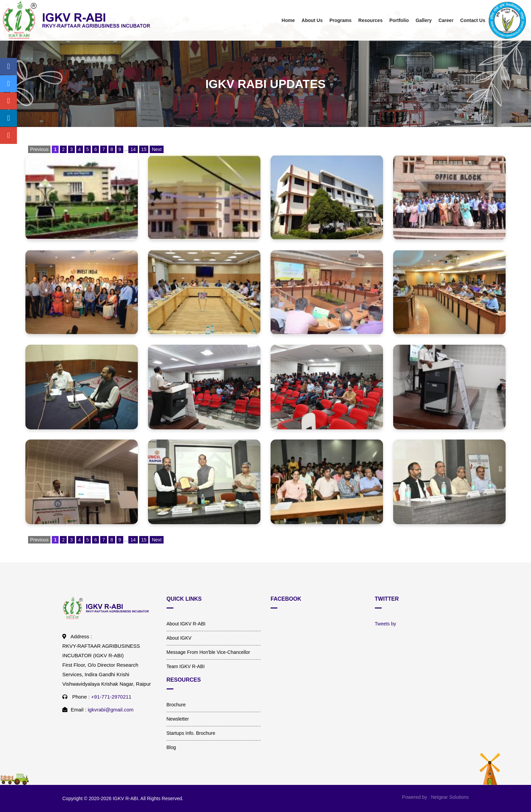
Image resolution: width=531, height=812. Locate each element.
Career (446, 20)
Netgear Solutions (450, 797)
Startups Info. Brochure (191, 733)
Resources (370, 20)
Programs (341, 20)
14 (133, 149)
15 (144, 149)
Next (157, 149)
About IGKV (179, 638)
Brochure (176, 705)
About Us (312, 20)
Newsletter (178, 719)
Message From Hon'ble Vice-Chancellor (208, 652)
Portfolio (399, 20)
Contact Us (473, 20)
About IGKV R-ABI (186, 624)
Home (288, 20)
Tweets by (386, 624)
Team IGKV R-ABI (186, 666)
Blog (171, 747)
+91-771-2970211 (111, 697)
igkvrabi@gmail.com (111, 710)
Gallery (423, 20)
